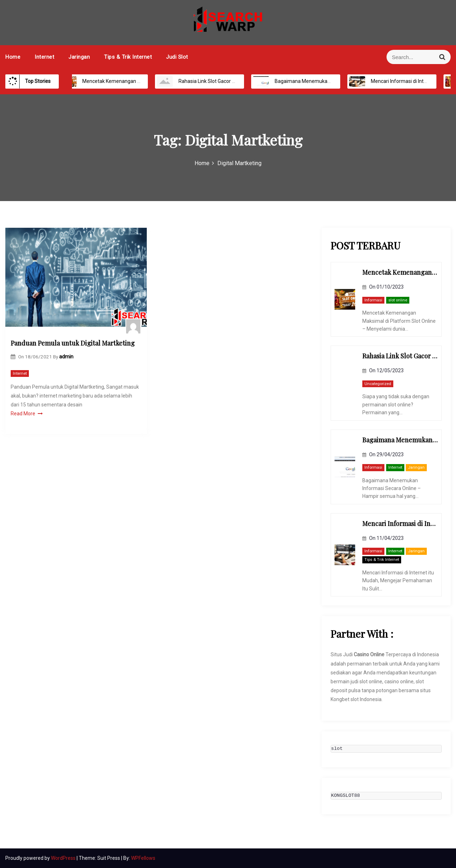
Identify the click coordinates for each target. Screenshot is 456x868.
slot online (398, 300)
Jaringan (79, 57)
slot (337, 749)
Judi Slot (177, 57)
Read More (27, 414)
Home (13, 57)
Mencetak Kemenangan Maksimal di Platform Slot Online (138, 81)
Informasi (373, 300)
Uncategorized (378, 384)
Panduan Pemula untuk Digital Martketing (73, 343)
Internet (44, 57)
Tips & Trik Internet (128, 57)
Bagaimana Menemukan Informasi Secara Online (322, 81)
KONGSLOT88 (345, 796)
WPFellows (143, 858)
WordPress (64, 858)
